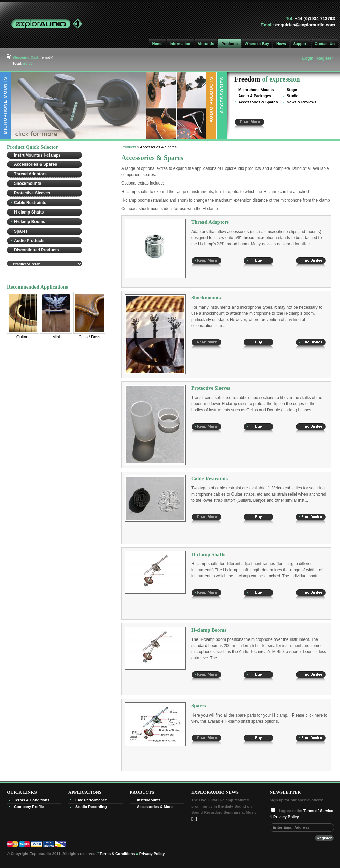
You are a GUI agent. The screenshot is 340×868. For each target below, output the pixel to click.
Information (180, 44)
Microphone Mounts (256, 90)
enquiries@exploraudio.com (305, 25)
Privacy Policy (286, 817)
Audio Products (29, 241)
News (281, 44)
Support (300, 44)
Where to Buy (257, 44)
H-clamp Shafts (29, 212)
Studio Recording (91, 807)
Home (157, 44)
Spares (21, 231)
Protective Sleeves (32, 193)
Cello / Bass (89, 337)
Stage (292, 90)
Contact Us (325, 44)
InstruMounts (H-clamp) (37, 155)
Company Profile (29, 807)
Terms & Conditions (32, 800)
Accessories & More (155, 807)
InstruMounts (149, 800)
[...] (194, 819)
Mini (56, 316)
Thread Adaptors (30, 174)
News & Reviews (302, 102)
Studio (293, 96)
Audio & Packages (255, 96)
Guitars (23, 316)
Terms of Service (318, 811)
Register (325, 58)
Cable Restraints (30, 203)
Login (308, 58)
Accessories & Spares (258, 102)
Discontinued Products (36, 250)
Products (229, 44)
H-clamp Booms (30, 222)
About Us (206, 44)
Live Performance (91, 800)
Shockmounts (27, 183)
